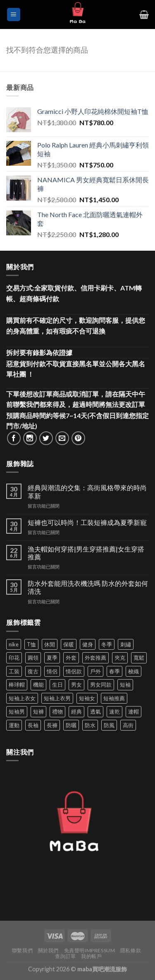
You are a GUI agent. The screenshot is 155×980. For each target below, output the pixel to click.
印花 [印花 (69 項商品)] (14, 658)
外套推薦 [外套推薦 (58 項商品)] (95, 658)
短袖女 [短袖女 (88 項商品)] (87, 698)
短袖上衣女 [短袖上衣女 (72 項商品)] (22, 698)
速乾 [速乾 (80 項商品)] (114, 711)
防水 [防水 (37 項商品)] (90, 725)
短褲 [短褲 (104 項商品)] (38, 711)
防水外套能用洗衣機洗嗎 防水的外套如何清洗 (88, 587)
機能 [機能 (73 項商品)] (38, 685)
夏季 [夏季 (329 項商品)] (52, 658)
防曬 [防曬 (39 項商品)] (71, 725)
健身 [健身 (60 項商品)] (88, 644)
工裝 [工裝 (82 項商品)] (14, 671)
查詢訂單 (65, 956)
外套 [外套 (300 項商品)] (71, 658)
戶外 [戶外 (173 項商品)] (95, 671)
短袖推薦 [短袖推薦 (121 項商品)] (114, 698)
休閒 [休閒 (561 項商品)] (50, 644)
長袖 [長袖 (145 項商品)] (33, 725)
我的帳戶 (91, 956)
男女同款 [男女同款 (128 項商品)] (101, 685)
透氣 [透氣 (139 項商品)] (95, 711)
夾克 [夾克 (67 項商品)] (120, 658)
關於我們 (48, 950)
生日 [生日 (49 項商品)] (57, 685)
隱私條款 (131, 950)
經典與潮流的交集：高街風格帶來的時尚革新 (87, 491)
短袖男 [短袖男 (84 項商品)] (17, 711)
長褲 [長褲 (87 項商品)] (52, 725)
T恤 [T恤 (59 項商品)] (31, 644)
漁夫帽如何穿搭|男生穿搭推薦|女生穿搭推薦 (86, 553)
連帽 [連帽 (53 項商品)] (134, 711)
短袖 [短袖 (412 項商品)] (125, 685)
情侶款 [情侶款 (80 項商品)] (74, 671)
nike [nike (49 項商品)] (14, 644)
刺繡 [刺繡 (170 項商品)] (126, 644)
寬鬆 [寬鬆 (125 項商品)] (139, 658)
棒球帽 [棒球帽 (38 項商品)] (17, 685)
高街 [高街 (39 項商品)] (128, 725)
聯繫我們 (22, 950)
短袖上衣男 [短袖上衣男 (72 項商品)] (57, 698)
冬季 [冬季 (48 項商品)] (107, 644)
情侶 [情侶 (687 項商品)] (52, 671)
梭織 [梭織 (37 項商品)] (134, 671)
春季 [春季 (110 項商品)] (114, 671)
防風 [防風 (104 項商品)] (109, 725)
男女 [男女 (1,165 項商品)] (76, 685)
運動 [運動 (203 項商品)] (14, 725)
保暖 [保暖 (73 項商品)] (69, 644)
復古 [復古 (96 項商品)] (33, 671)
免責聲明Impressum (90, 950)
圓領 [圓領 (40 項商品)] (33, 658)
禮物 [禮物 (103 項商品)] (57, 711)
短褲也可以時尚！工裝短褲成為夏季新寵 (87, 522)
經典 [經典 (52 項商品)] (76, 711)
